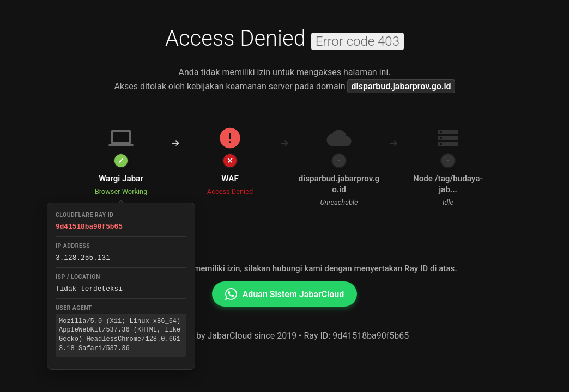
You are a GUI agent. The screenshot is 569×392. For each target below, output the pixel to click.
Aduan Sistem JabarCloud (285, 294)
